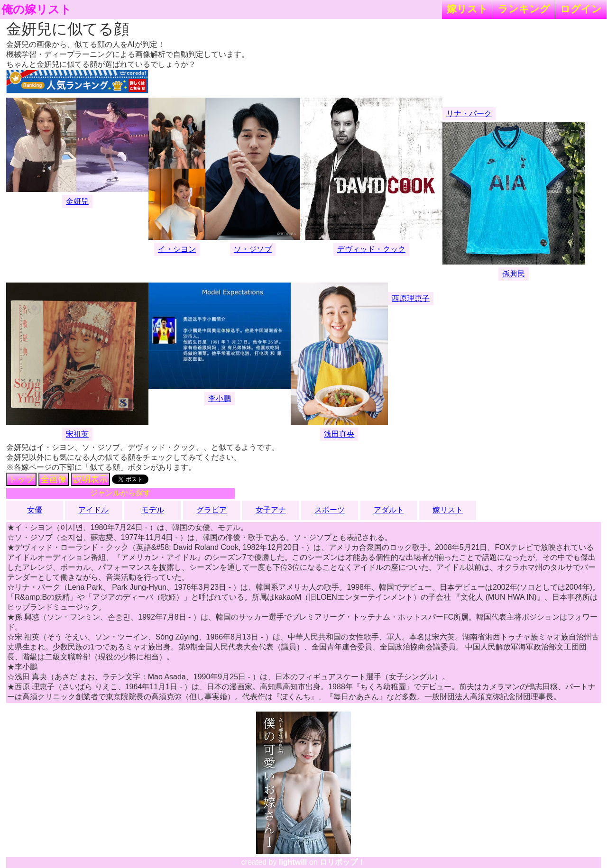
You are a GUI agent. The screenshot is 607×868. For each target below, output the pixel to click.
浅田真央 (339, 434)
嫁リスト (467, 9)
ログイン (581, 9)
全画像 (54, 479)
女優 (35, 510)
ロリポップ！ (342, 862)
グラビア (212, 510)
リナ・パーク (469, 114)
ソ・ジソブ (253, 249)
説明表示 (91, 479)
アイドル (93, 510)
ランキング (524, 9)
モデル (153, 510)
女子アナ (271, 510)
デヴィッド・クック (371, 249)
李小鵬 (220, 398)
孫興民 (514, 274)
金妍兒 (77, 201)
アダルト (389, 510)
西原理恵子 (411, 298)
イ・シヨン (177, 249)
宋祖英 (77, 434)
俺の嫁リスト (37, 9)
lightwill (293, 862)
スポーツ (330, 510)
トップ (21, 479)
